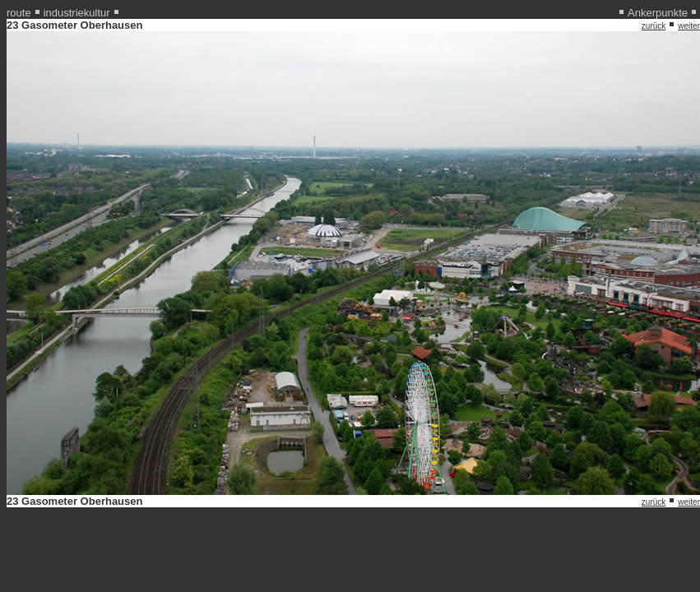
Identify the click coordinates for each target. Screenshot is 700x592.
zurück (654, 26)
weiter (689, 26)
